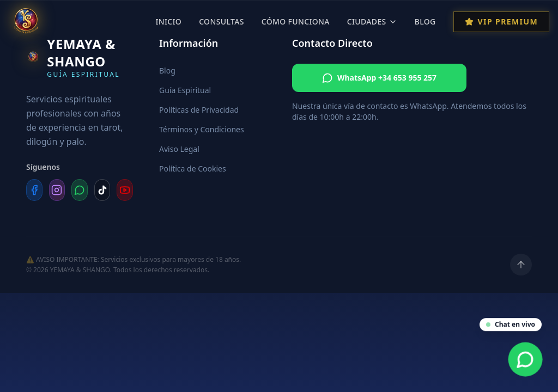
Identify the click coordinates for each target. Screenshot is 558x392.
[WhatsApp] (80, 190)
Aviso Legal (179, 149)
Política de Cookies (193, 169)
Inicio (168, 22)
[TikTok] (102, 190)
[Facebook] (34, 190)
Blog (425, 22)
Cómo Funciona (296, 22)
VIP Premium (501, 22)
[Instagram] (57, 190)
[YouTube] (125, 190)
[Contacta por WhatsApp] (526, 360)
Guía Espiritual (185, 90)
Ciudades (372, 22)
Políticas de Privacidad (199, 110)
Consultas (222, 22)
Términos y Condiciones (202, 129)
